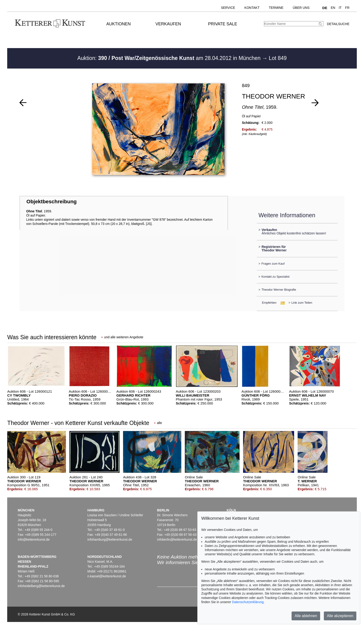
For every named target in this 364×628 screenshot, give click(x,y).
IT (340, 8)
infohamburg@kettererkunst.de (110, 539)
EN (333, 8)
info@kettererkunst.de (34, 539)
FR (347, 8)
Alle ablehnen (306, 616)
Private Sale (223, 24)
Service (228, 8)
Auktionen (119, 24)
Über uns (301, 8)
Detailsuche (338, 24)
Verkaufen (168, 24)
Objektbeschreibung (52, 202)
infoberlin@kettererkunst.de (177, 539)
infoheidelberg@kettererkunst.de (41, 586)
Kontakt (252, 8)
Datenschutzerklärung (248, 602)
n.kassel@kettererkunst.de (107, 576)
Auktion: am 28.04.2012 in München (170, 58)
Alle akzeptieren (340, 616)
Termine (276, 8)
